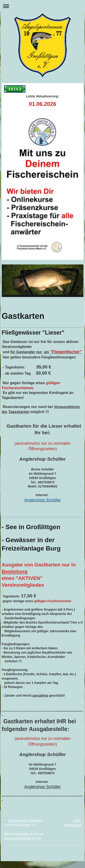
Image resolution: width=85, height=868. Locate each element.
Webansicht (73, 825)
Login (77, 820)
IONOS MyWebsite (17, 838)
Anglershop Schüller (42, 787)
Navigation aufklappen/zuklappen (42, 6)
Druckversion (16, 820)
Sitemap (36, 820)
